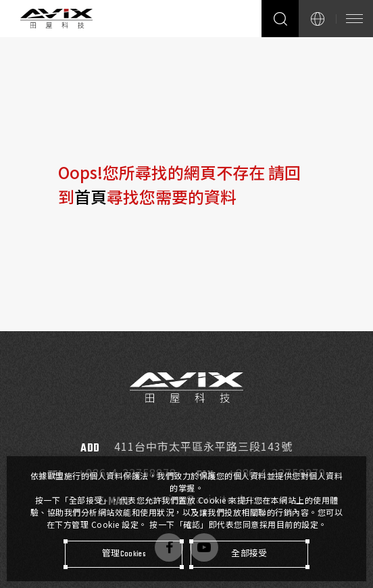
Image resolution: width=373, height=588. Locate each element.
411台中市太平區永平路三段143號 (203, 446)
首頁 (91, 196)
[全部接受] (249, 554)
